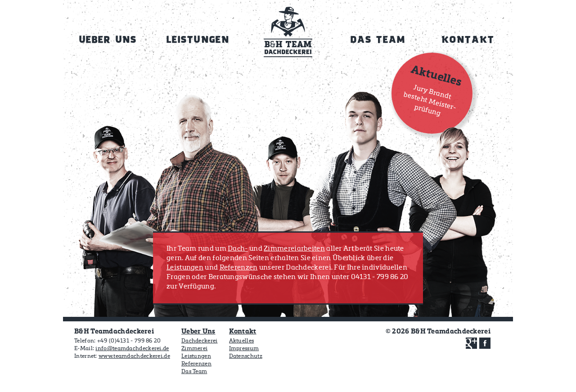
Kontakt (243, 331)
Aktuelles (242, 341)
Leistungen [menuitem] (198, 41)
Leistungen (185, 268)
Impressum (244, 349)
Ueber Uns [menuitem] (108, 41)
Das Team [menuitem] (378, 41)
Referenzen (239, 268)
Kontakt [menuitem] (468, 41)
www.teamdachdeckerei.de (134, 356)
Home (288, 35)
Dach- (238, 249)
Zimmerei (194, 349)
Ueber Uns (198, 331)
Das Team (194, 372)
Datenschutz (246, 356)
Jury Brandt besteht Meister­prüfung (430, 100)
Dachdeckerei (200, 341)
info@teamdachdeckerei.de (132, 349)
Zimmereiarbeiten (294, 249)
